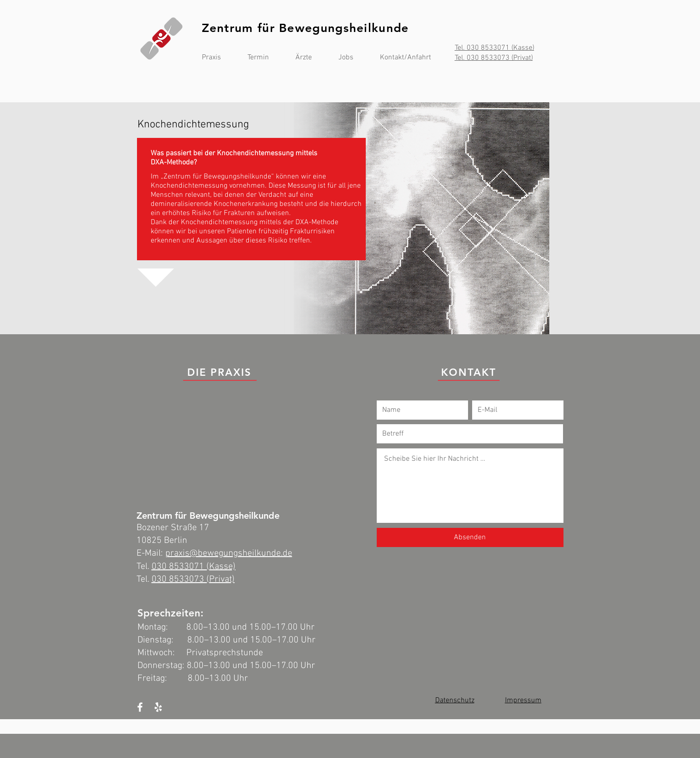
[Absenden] (470, 537)
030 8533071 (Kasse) (194, 567)
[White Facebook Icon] (140, 707)
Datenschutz (455, 700)
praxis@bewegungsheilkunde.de (229, 553)
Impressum (523, 700)
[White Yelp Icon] (158, 707)
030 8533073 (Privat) (193, 579)
